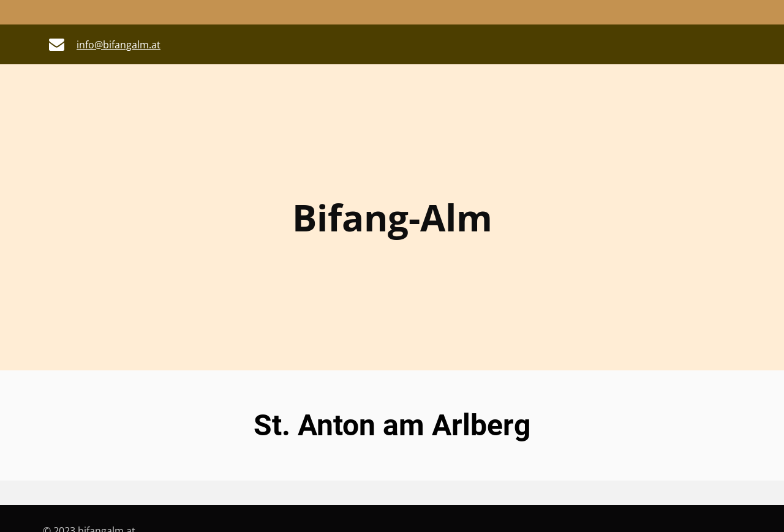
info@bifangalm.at (119, 45)
